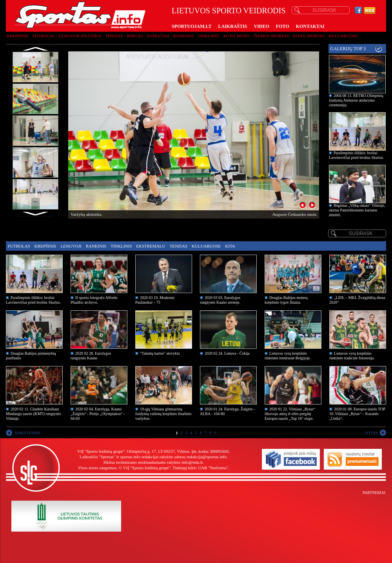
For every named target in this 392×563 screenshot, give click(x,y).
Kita (230, 246)
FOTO (283, 26)
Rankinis (184, 36)
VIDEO (262, 26)
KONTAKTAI (310, 26)
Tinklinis (208, 36)
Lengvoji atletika (80, 36)
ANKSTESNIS (27, 433)
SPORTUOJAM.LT (191, 26)
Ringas (135, 36)
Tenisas (114, 36)
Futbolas (44, 36)
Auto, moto (236, 36)
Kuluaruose (343, 36)
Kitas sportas (309, 36)
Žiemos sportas (271, 36)
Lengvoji (71, 246)
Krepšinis (18, 36)
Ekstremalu (151, 246)
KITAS (372, 433)
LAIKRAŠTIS (232, 26)
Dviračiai (158, 36)
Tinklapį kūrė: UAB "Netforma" (200, 468)
